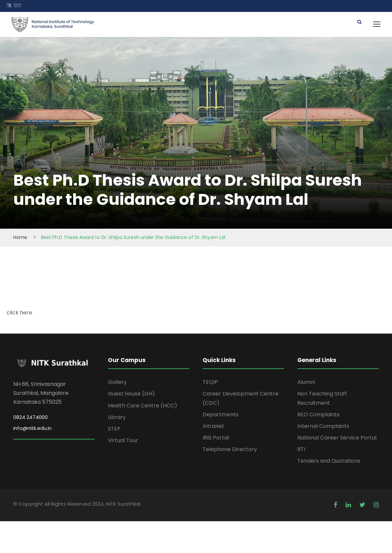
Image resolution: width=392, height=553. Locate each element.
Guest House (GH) (131, 394)
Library (117, 417)
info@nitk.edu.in (32, 428)
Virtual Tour (123, 440)
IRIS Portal (216, 438)
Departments (220, 415)
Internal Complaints (323, 426)
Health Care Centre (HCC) (143, 406)
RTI (301, 449)
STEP (114, 429)
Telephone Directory (230, 449)
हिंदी (17, 6)
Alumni (306, 382)
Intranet (213, 426)
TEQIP (210, 382)
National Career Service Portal (337, 438)
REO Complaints (318, 415)
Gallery (117, 382)
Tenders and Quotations (329, 461)
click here (19, 313)
